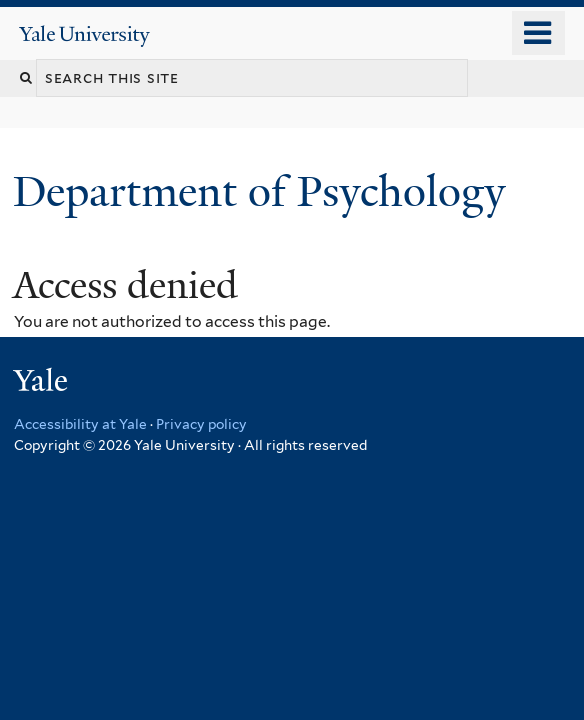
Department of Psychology (264, 191)
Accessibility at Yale (80, 424)
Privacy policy (201, 424)
